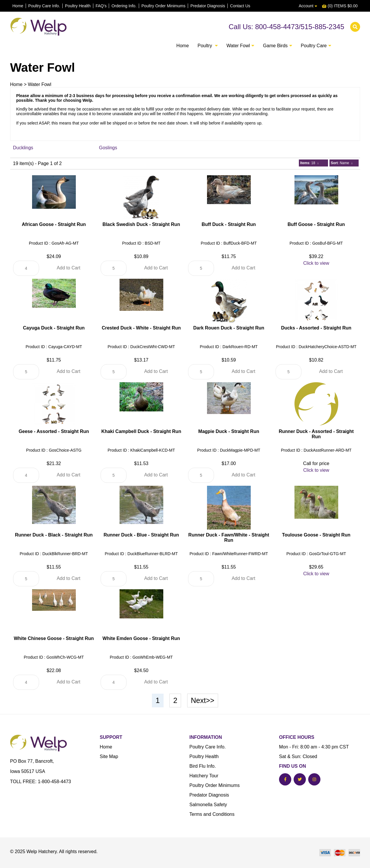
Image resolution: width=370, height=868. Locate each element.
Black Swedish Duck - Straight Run (141, 224)
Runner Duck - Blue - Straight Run (141, 535)
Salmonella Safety (208, 805)
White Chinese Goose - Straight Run (54, 638)
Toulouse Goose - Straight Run (316, 535)
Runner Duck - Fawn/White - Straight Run (229, 538)
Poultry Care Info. (44, 6)
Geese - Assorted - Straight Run (54, 431)
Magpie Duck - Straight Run (229, 431)
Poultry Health (78, 6)
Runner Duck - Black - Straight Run (54, 535)
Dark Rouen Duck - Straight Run (229, 328)
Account (308, 6)
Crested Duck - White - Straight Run (141, 328)
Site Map (109, 756)
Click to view (316, 263)
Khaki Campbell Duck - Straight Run (141, 431)
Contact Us (240, 6)
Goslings (108, 148)
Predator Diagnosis (208, 6)
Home (18, 6)
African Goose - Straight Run (54, 224)
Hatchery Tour (204, 776)
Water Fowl (39, 84)
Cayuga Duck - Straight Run (54, 328)
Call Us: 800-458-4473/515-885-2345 (286, 27)
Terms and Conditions (212, 814)
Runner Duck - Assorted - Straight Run (316, 434)
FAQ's (101, 6)
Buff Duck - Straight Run (229, 224)
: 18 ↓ (310, 163)
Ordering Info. (124, 6)
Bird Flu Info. (203, 766)
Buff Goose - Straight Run (316, 224)
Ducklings (23, 148)
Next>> (203, 700)
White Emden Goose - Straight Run (141, 638)
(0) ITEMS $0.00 (340, 6)
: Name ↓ (342, 163)
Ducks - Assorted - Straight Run (316, 328)
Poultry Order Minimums (163, 6)
